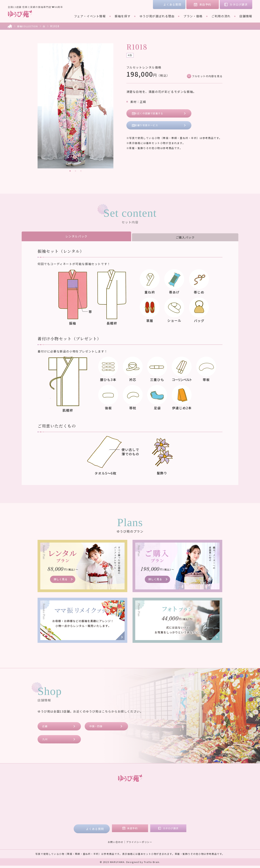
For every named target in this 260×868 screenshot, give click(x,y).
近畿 (46, 727)
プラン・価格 (193, 16)
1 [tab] (70, 171)
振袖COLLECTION (29, 26)
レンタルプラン (122, 801)
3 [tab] (81, 171)
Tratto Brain (152, 864)
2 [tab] (75, 171)
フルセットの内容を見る (205, 76)
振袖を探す (123, 16)
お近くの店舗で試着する (152, 114)
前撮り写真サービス (149, 128)
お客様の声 (194, 796)
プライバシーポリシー (140, 844)
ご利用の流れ (221, 16)
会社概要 (192, 806)
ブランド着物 (70, 806)
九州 (46, 741)
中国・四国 (98, 727)
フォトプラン (121, 816)
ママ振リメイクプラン (127, 811)
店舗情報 (246, 16)
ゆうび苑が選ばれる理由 (157, 16)
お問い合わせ (114, 844)
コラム (191, 801)
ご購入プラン (121, 806)
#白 (131, 55)
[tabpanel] (75, 106)
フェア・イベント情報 (90, 16)
